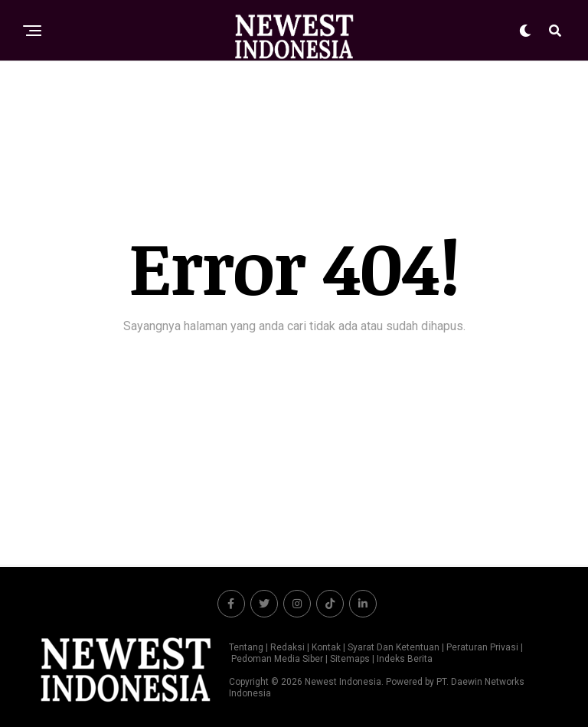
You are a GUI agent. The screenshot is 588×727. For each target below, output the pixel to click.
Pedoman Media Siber (277, 659)
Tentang (246, 647)
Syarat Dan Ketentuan (394, 647)
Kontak (326, 647)
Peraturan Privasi (482, 647)
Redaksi (287, 647)
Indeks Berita (405, 659)
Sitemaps (351, 659)
